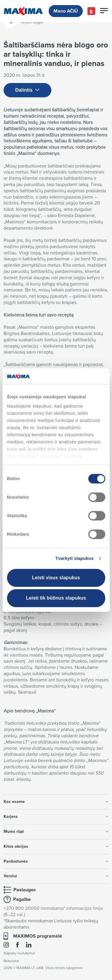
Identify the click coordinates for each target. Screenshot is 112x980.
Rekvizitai (11, 961)
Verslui (56, 876)
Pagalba (22, 899)
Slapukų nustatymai (19, 953)
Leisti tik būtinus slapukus (56, 598)
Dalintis (27, 90)
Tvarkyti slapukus (74, 558)
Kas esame (56, 802)
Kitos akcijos (56, 846)
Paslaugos (25, 890)
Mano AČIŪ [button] (66, 11)
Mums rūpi (56, 831)
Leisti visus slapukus (56, 578)
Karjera (56, 817)
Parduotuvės (56, 861)
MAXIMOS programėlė (38, 936)
